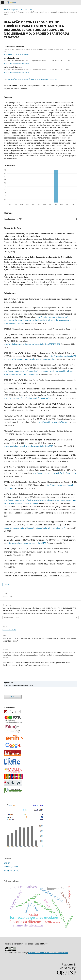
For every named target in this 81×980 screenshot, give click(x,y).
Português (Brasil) (11, 870)
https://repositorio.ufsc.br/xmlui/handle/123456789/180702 (29, 398)
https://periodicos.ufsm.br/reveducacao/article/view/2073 (28, 446)
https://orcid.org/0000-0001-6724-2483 (17, 54)
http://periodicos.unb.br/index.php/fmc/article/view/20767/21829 (32, 344)
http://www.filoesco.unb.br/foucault (53, 422)
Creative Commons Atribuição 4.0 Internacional (48, 953)
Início (6, 10)
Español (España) (11, 867)
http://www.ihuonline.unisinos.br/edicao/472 (27, 543)
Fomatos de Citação (12, 617)
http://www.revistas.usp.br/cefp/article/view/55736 (55, 473)
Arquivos (14, 10)
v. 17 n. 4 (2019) (27, 10)
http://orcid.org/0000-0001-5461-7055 (16, 72)
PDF (8, 584)
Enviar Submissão (13, 697)
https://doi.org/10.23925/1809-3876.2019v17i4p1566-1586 (33, 79)
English (7, 863)
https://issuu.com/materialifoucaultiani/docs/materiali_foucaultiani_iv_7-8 (35, 528)
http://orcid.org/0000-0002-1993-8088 (16, 63)
